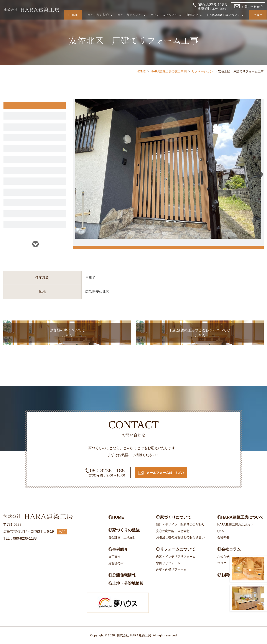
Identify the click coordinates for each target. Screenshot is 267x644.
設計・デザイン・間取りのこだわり (180, 524)
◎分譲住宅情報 (122, 575)
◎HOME (116, 517)
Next (36, 244)
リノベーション (202, 71)
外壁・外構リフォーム (171, 569)
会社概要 (223, 537)
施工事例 (114, 557)
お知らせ (223, 557)
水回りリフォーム (168, 563)
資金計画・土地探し (122, 537)
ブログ (254, 15)
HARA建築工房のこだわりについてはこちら (200, 337)
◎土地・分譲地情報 (126, 583)
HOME (77, 15)
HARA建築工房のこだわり (235, 524)
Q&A (221, 531)
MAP (63, 531)
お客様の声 (116, 563)
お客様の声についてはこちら (67, 337)
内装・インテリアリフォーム (176, 557)
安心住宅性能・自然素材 (173, 531)
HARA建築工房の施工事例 (169, 71)
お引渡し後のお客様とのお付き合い (180, 537)
